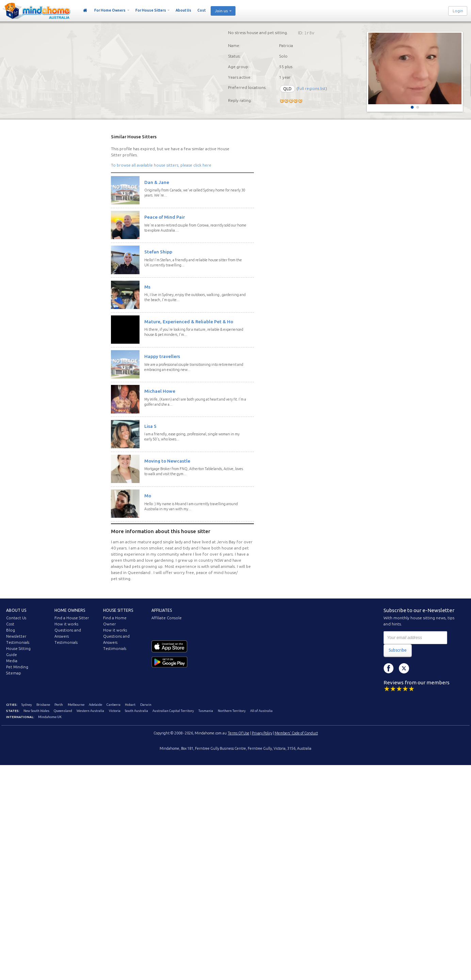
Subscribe (398, 650)
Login (458, 11)
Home (85, 11)
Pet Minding (17, 667)
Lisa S (150, 426)
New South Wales (36, 711)
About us (16, 610)
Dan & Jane (157, 182)
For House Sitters (151, 10)
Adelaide (95, 705)
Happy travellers (162, 356)
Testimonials (18, 642)
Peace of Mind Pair (165, 217)
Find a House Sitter (72, 618)
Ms (147, 287)
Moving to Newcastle (167, 461)
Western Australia (90, 711)
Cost (201, 10)
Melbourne (76, 705)
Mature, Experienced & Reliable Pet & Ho (189, 322)
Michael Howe (160, 391)
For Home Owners (110, 10)
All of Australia (261, 711)
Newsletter (16, 636)
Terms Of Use (239, 733)
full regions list (312, 89)
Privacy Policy (262, 733)
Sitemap (14, 673)
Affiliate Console (167, 618)
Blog (11, 630)
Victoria (115, 711)
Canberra (113, 705)
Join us (221, 11)
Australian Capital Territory (173, 711)
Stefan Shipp (158, 252)
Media (12, 661)
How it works (66, 624)
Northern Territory (232, 711)
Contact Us (16, 618)
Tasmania (206, 711)
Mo (148, 496)
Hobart (130, 705)
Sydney (27, 705)
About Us (183, 10)
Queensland (63, 711)
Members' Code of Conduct (296, 733)
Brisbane (43, 705)
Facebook (389, 668)
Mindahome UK (50, 717)
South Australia (136, 711)
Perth (59, 705)
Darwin (146, 705)
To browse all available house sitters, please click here (161, 165)
